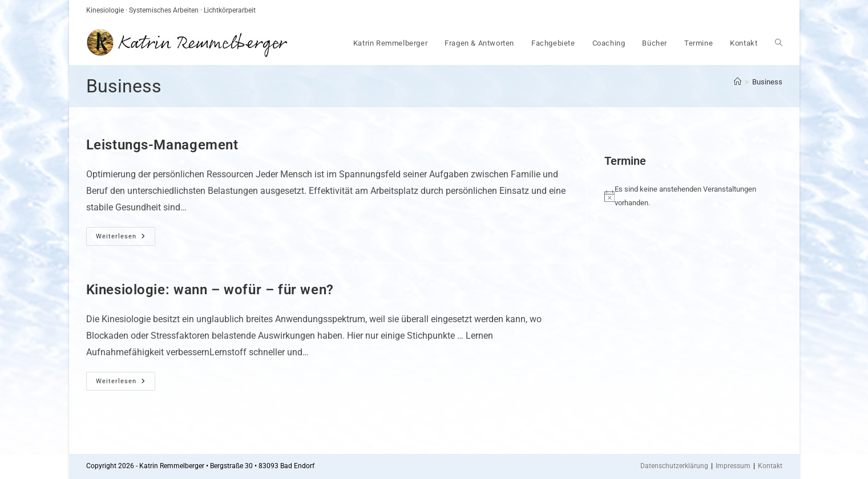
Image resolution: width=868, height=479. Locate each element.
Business (767, 82)
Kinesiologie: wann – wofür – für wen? (210, 290)
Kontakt (770, 466)
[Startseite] (738, 82)
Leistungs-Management (162, 145)
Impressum (733, 466)
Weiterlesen (126, 239)
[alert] (685, 196)
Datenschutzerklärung (674, 466)
